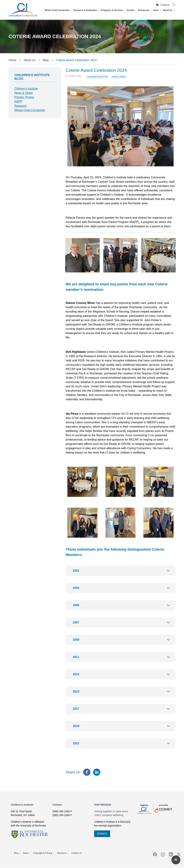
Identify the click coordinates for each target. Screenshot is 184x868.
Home (12, 60)
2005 (122, 607)
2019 (122, 728)
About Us (30, 60)
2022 (122, 745)
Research (20, 106)
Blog (46, 60)
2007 (122, 624)
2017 (122, 711)
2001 (122, 572)
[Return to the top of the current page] (176, 860)
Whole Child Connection (30, 110)
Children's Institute (97, 77)
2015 (122, 693)
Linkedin (170, 854)
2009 (122, 642)
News (26, 853)
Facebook (154, 854)
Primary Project (24, 97)
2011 (122, 659)
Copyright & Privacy (43, 853)
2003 (122, 590)
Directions (62, 853)
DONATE (102, 834)
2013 (122, 676)
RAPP (18, 102)
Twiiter (178, 854)
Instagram (162, 854)
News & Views (119, 77)
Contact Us (77, 853)
